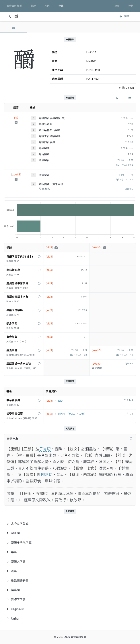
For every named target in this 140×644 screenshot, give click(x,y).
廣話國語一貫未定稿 (51, 184)
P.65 (130, 189)
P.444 (129, 400)
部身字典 (44, 148)
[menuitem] (70, 524)
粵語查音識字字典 (50, 136)
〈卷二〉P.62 (126, 165)
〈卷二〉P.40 (126, 180)
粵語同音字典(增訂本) (52, 118)
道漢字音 (44, 160)
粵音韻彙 (44, 154)
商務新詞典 (45, 124)
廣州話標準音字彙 (50, 130)
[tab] (14, 28)
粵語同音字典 (47, 142)
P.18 (131, 414)
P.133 (130, 142)
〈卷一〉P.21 (126, 160)
